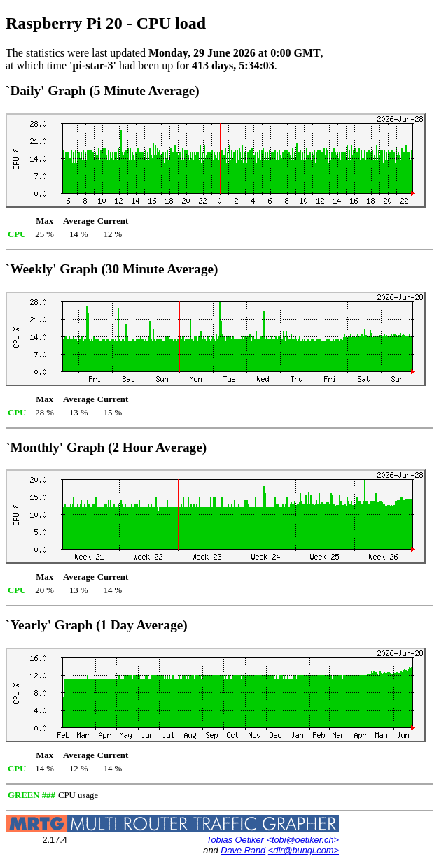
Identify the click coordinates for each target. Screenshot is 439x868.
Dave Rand (243, 850)
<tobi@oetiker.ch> (302, 840)
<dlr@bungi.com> (304, 850)
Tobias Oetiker (235, 840)
